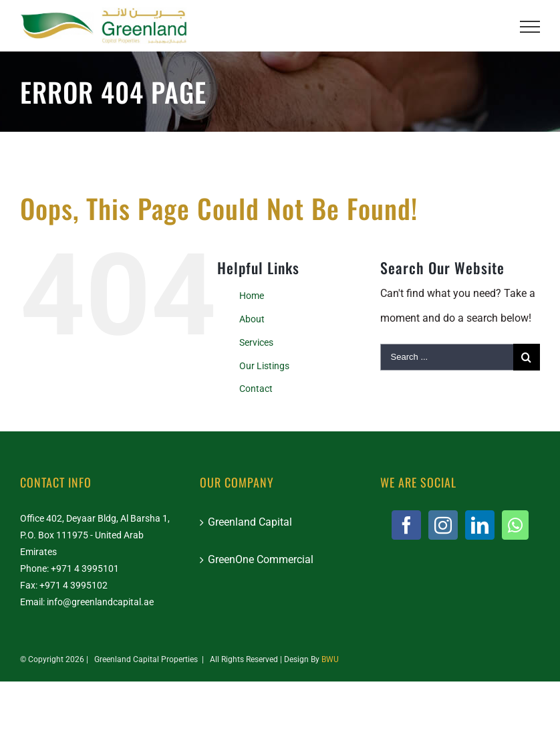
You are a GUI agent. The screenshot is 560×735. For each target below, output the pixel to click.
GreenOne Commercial (261, 559)
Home (252, 296)
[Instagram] (443, 525)
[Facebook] (406, 525)
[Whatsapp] (515, 525)
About (252, 319)
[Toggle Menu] (530, 27)
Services (256, 342)
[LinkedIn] (480, 525)
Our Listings (264, 366)
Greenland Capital (250, 522)
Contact (256, 389)
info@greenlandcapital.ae (100, 602)
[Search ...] (447, 357)
